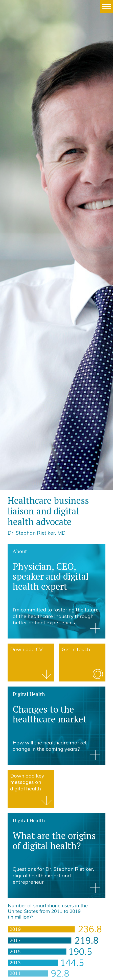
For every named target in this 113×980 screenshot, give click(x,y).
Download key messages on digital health (27, 782)
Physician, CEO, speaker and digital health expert (51, 576)
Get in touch (76, 649)
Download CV (26, 649)
